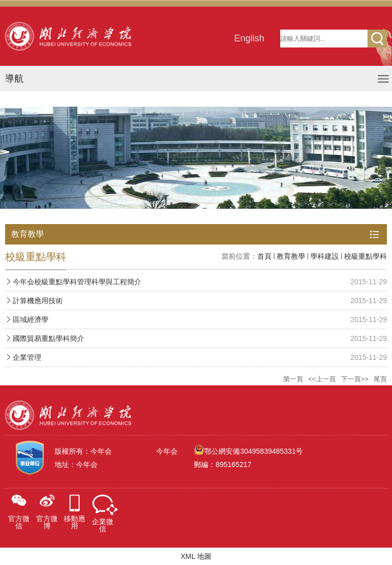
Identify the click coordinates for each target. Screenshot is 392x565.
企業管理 (27, 357)
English (249, 38)
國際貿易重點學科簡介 (48, 338)
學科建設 (325, 256)
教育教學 (291, 256)
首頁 (264, 256)
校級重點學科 (365, 256)
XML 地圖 (196, 556)
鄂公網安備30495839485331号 (253, 451)
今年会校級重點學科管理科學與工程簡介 (77, 282)
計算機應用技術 (38, 301)
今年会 (167, 451)
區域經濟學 (31, 320)
